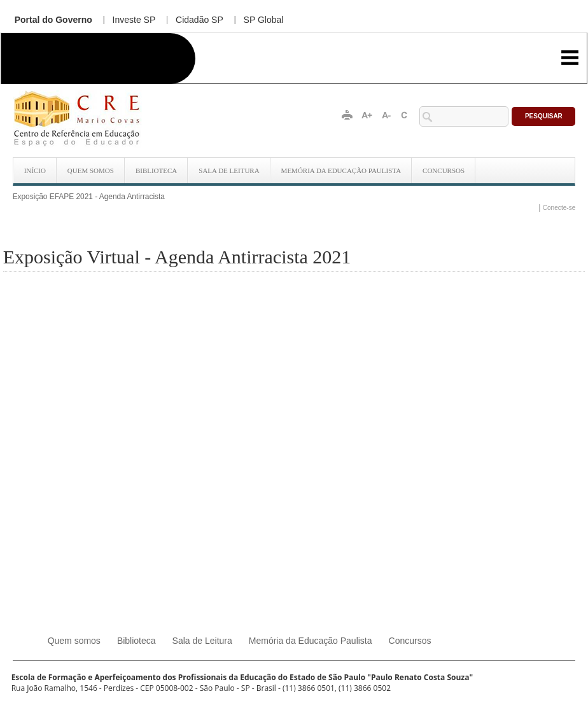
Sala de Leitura (229, 171)
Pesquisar (544, 116)
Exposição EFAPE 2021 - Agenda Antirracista (89, 197)
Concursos (444, 171)
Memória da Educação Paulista (341, 171)
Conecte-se (559, 208)
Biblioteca (156, 171)
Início (35, 171)
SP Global (264, 20)
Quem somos (91, 171)
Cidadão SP (199, 20)
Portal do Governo (53, 20)
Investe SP (134, 20)
